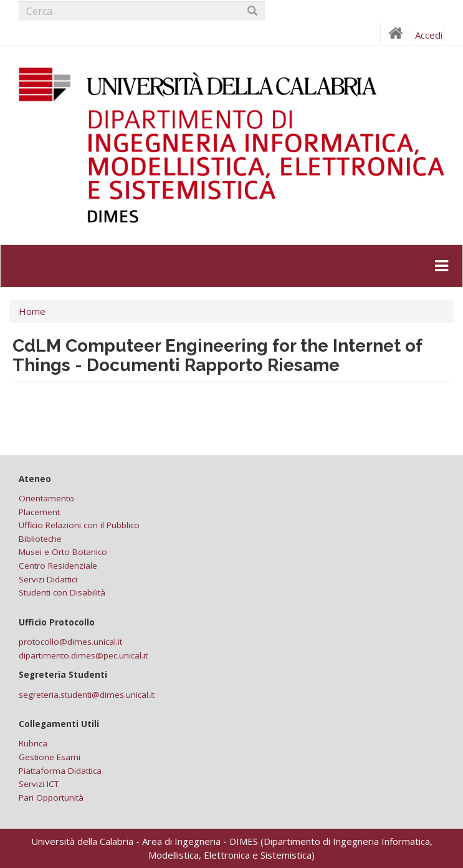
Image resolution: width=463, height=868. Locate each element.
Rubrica (33, 743)
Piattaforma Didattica (60, 771)
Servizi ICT (39, 784)
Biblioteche (40, 539)
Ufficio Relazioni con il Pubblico (79, 525)
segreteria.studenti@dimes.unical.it (87, 695)
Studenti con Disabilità (62, 592)
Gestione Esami (50, 757)
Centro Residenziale (58, 566)
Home (32, 311)
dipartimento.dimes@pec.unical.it (83, 655)
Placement (39, 512)
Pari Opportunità (51, 798)
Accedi (429, 35)
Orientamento (46, 498)
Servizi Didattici (48, 579)
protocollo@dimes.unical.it (70, 642)
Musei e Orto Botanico (63, 552)
